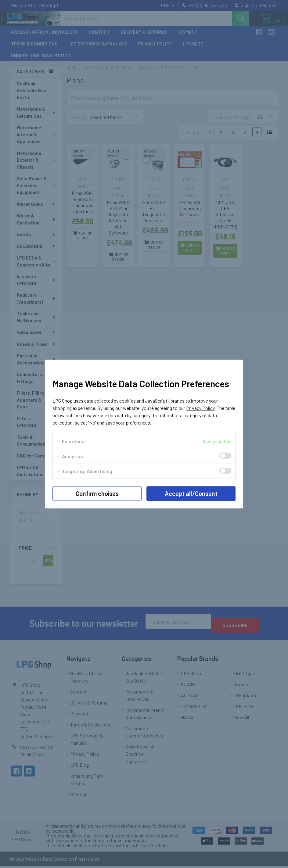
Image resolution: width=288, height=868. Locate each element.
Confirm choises (97, 493)
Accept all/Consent (191, 493)
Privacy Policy (200, 408)
